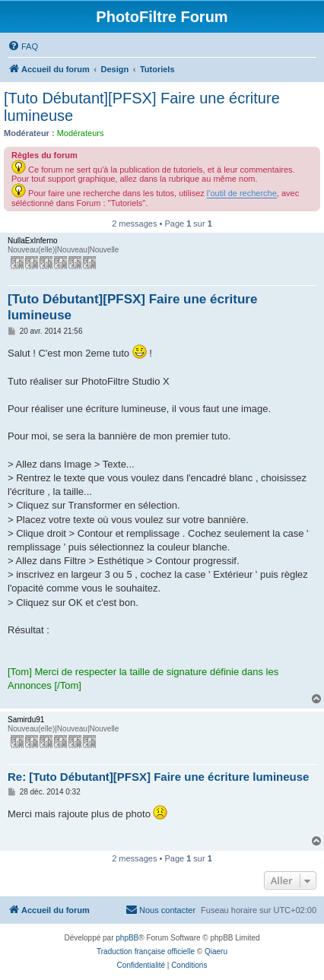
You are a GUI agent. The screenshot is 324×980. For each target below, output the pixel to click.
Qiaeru (216, 951)
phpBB (127, 938)
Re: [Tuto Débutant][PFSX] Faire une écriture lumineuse (158, 777)
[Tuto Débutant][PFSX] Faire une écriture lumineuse (142, 107)
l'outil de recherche (242, 193)
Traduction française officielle (146, 951)
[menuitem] (23, 46)
